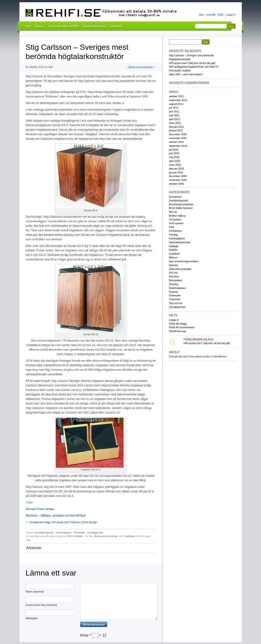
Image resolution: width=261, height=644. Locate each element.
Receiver (174, 276)
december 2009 (178, 176)
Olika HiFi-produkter (180, 269)
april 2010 (175, 161)
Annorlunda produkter (181, 204)
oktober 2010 (176, 142)
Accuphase (175, 197)
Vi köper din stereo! (95, 26)
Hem (202, 15)
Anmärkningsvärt (44, 533)
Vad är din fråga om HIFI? (64, 26)
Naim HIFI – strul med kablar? (186, 74)
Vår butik (116, 26)
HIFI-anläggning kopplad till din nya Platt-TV (194, 67)
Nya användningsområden (184, 261)
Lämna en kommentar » (141, 67)
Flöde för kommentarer (182, 327)
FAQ (172, 227)
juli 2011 (174, 108)
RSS (220, 15)
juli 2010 (174, 150)
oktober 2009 (176, 184)
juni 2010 (174, 153)
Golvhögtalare (64, 533)
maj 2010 (174, 157)
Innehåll (211, 15)
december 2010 (178, 134)
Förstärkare (176, 231)
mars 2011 (175, 123)
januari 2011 (176, 130)
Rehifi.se (103, 13)
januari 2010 (176, 172)
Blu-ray (173, 212)
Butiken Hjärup (177, 216)
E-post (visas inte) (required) (41, 605)
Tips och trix (176, 303)
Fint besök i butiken (180, 71)
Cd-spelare (175, 219)
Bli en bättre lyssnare (181, 208)
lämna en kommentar (106, 536)
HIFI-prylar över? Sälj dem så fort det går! (63, 522)
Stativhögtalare (178, 288)
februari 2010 (177, 169)
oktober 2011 (176, 96)
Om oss (40, 26)
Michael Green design (40, 509)
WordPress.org (178, 331)
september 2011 (178, 100)
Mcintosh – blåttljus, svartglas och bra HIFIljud (56, 515)
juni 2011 (174, 111)
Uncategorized (95, 533)
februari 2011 (177, 127)
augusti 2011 (176, 104)
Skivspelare (176, 280)
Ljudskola (174, 254)
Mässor (173, 257)
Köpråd (173, 250)
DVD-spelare (176, 223)
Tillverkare (79, 533)
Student (174, 292)
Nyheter (174, 265)
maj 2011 (174, 115)
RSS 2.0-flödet (75, 536)
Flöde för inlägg (178, 324)
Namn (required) (35, 592)
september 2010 (178, 146)
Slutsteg (174, 284)
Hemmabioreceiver (180, 242)
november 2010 (178, 138)
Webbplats (32, 618)
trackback (130, 536)
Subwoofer (175, 295)
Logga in (231, 15)
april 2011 (175, 119)
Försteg (173, 235)
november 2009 (178, 180)
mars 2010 (175, 165)
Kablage (174, 246)
